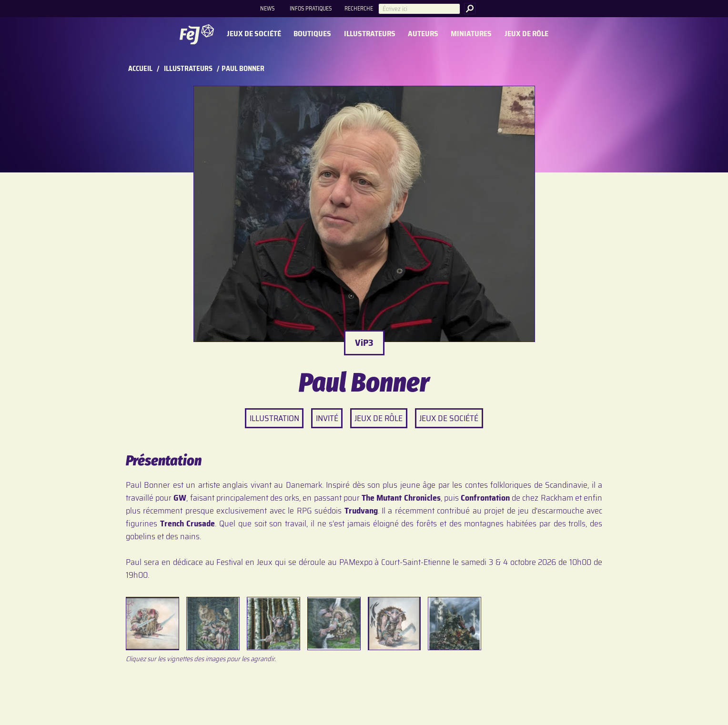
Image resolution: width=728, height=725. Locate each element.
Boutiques (312, 34)
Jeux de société (254, 34)
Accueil (140, 69)
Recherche (359, 8)
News (267, 8)
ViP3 (364, 342)
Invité (327, 418)
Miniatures (471, 34)
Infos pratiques (311, 8)
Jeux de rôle (526, 34)
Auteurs (423, 34)
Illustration (274, 418)
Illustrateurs (370, 34)
